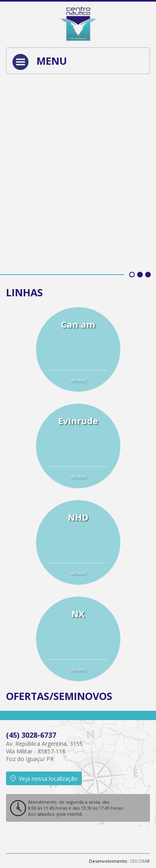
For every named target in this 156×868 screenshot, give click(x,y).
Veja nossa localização (44, 779)
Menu (40, 62)
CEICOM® (140, 861)
